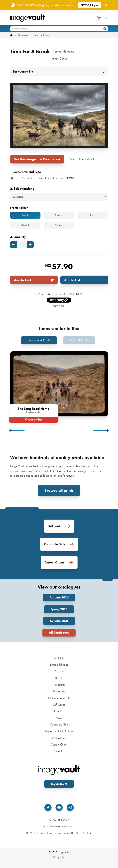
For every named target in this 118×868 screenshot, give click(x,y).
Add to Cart (34, 280)
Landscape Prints (39, 340)
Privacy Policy (59, 857)
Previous (17, 431)
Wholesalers (59, 738)
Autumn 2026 (59, 597)
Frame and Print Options (59, 731)
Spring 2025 (59, 609)
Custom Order (59, 744)
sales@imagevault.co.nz (59, 826)
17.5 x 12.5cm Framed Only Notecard (42, 178)
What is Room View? (82, 159)
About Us (59, 711)
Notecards (23, 35)
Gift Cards (59, 705)
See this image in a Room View (37, 159)
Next (101, 431)
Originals (59, 671)
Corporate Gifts (59, 724)
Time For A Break (42, 35)
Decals (59, 678)
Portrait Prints (79, 340)
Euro (93, 215)
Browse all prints (59, 490)
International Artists (59, 698)
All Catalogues (59, 633)
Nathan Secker (59, 58)
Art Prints (59, 658)
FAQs (59, 718)
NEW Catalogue (90, 5)
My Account (59, 784)
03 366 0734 (59, 820)
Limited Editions (59, 665)
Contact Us (59, 751)
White (59, 225)
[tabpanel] (59, 386)
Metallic (25, 225)
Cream (59, 215)
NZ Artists (59, 691)
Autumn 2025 (59, 621)
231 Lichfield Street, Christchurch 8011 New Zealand (59, 833)
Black (25, 215)
